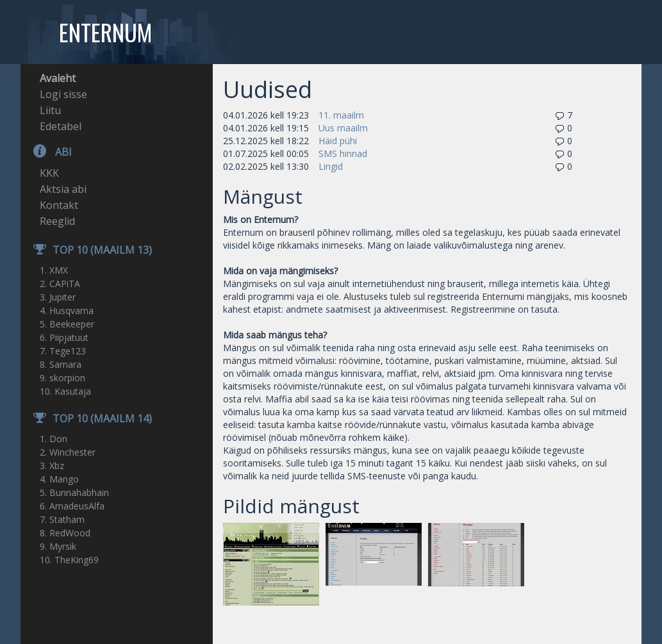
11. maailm (341, 115)
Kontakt (59, 205)
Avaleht (58, 78)
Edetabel (61, 126)
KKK (49, 173)
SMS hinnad (343, 153)
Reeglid (57, 221)
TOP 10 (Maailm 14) (86, 418)
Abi (46, 152)
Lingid (331, 166)
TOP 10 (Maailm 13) (86, 250)
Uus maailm (343, 128)
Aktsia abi (63, 189)
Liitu (50, 110)
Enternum (105, 32)
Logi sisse (63, 94)
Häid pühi (338, 141)
